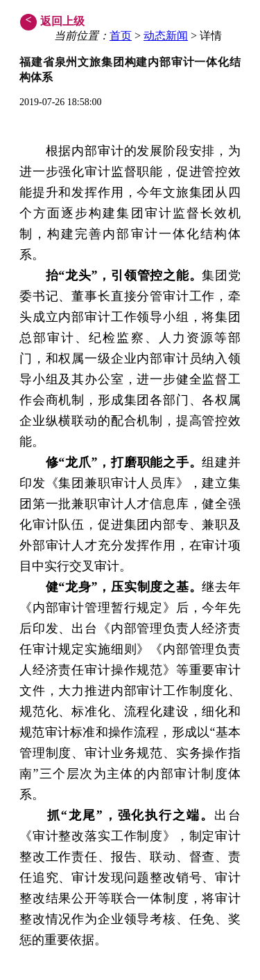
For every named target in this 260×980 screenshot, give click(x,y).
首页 (121, 36)
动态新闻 (166, 36)
